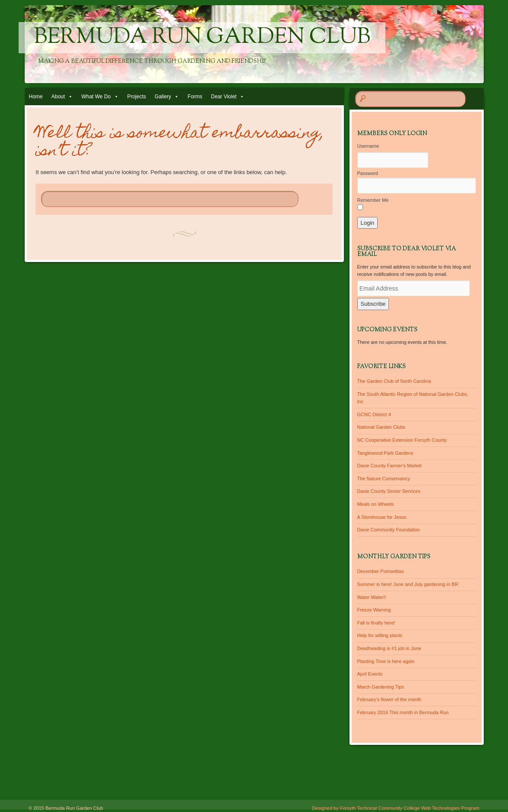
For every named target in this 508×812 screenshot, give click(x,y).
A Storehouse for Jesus (382, 517)
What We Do (96, 97)
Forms (195, 97)
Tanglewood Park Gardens (385, 453)
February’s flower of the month (389, 699)
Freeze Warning (374, 610)
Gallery (163, 97)
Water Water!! (372, 597)
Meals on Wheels (375, 504)
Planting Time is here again (386, 661)
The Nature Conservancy (384, 479)
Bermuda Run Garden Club (202, 38)
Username (368, 146)
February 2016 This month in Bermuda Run (403, 712)
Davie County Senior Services (389, 491)
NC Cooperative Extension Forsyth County (402, 440)
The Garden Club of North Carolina (394, 381)
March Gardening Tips (381, 687)
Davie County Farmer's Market (390, 466)
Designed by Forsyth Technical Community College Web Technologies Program (396, 808)
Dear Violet (224, 97)
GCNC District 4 (374, 414)
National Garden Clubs (381, 427)
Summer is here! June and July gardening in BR (408, 584)
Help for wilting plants (380, 635)
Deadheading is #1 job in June (389, 648)
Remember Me (373, 200)
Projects (137, 97)
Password (368, 173)
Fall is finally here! (376, 623)
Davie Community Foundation (389, 530)
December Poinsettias (381, 571)
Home (36, 97)
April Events (370, 674)
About (58, 97)
